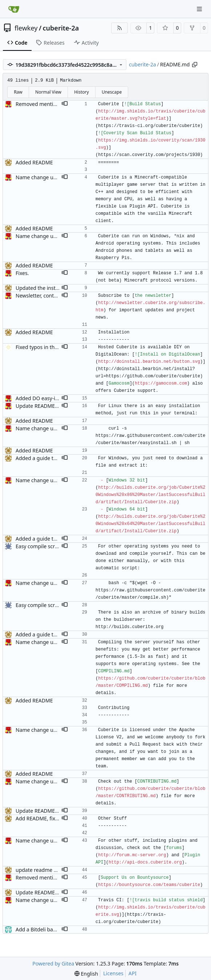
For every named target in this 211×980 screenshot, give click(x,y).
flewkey (26, 28)
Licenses (113, 973)
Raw (18, 92)
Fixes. (22, 273)
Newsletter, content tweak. (47, 296)
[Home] (14, 9)
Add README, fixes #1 (42, 818)
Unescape (112, 92)
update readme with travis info (52, 870)
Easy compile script (38, 546)
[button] (65, 104)
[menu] (86, 974)
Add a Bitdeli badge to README (53, 929)
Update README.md (40, 406)
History (81, 92)
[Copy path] (195, 65)
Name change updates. (43, 177)
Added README (34, 162)
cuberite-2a (61, 28)
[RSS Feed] (119, 28)
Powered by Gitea (53, 963)
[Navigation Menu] (200, 9)
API (133, 973)
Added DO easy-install (42, 398)
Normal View (48, 92)
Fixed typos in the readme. (47, 347)
